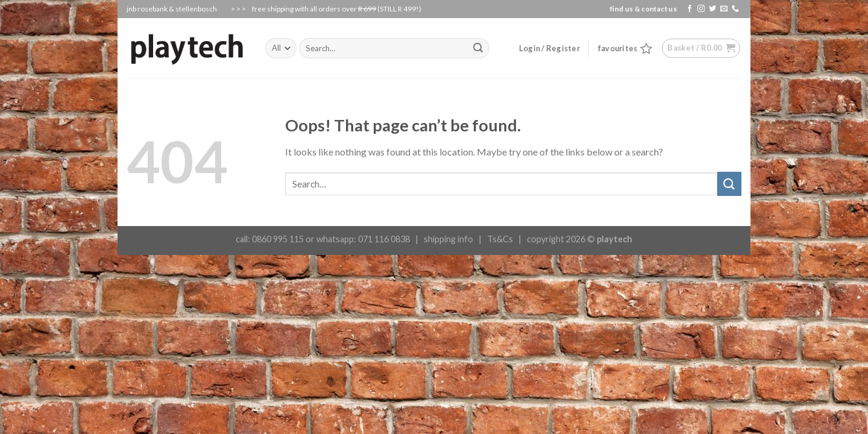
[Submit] (729, 184)
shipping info (448, 239)
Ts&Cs (500, 239)
